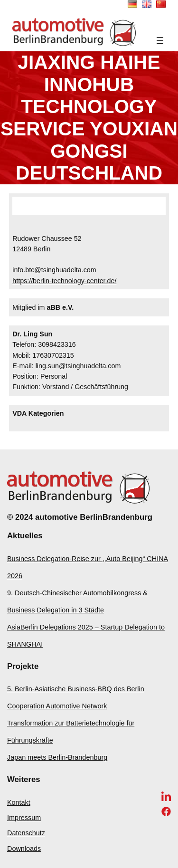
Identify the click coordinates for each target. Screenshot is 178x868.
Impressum (24, 818)
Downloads (24, 849)
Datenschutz (26, 833)
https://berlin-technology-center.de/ (64, 281)
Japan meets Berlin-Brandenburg (57, 757)
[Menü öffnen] (160, 40)
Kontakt (19, 802)
